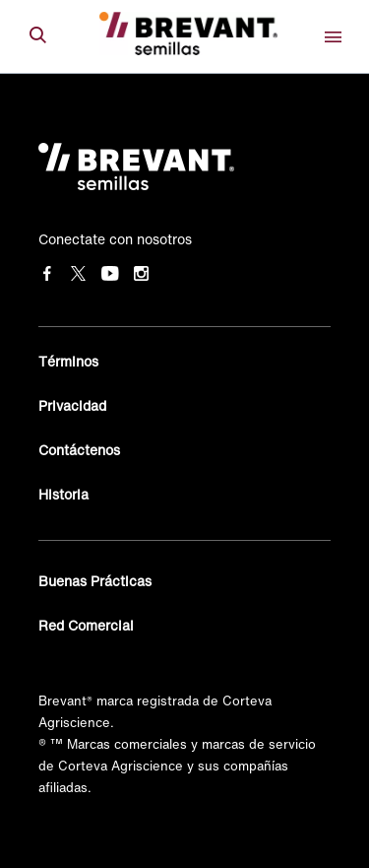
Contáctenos (79, 450)
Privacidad (72, 405)
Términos (68, 361)
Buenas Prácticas (95, 581)
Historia (63, 494)
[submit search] (37, 36)
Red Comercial (86, 625)
